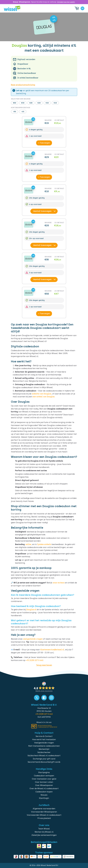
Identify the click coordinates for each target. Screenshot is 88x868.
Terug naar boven (44, 665)
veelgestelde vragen (33, 639)
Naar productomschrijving (23, 85)
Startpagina (44, 772)
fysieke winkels (44, 544)
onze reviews (59, 583)
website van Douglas (42, 394)
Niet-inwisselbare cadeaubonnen (44, 746)
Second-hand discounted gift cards (44, 762)
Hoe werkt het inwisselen (44, 739)
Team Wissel (44, 829)
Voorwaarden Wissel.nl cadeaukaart (44, 815)
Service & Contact (44, 736)
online (28, 544)
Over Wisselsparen (44, 785)
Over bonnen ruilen (44, 782)
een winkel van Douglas (44, 397)
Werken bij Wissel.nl (44, 832)
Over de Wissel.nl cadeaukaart (44, 789)
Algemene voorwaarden (44, 809)
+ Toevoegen (44, 143)
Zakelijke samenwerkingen (44, 835)
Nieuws (44, 795)
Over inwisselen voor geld (44, 779)
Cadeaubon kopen (44, 792)
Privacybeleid (44, 818)
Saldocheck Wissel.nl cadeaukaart (44, 756)
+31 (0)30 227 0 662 (35, 660)
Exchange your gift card (44, 759)
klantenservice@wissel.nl (52, 650)
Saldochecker (44, 752)
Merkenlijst (44, 749)
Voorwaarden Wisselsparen (44, 812)
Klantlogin (44, 798)
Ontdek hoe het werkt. (66, 2)
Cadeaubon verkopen (44, 776)
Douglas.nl (31, 610)
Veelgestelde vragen (44, 743)
